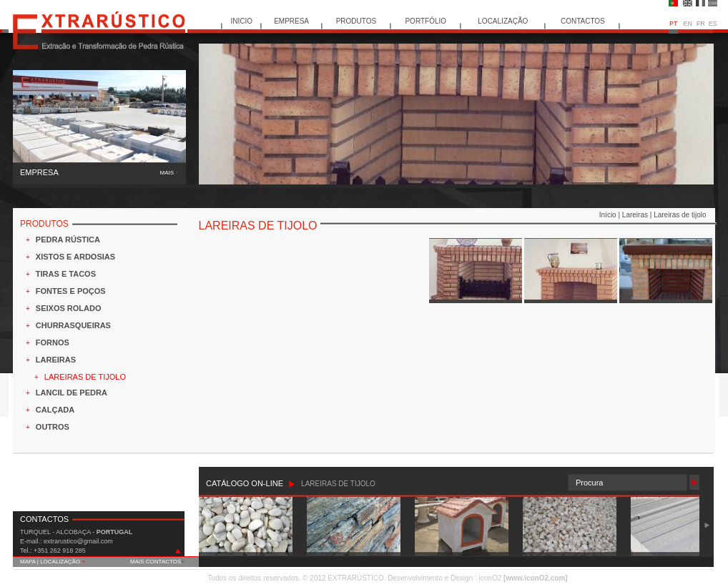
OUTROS (53, 427)
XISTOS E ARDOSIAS (75, 257)
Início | (611, 215)
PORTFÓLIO (426, 21)
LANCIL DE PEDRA (72, 393)
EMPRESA (291, 21)
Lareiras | (638, 215)
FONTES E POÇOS (71, 291)
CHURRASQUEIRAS (73, 325)
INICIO (242, 21)
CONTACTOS (583, 21)
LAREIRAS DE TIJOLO (85, 377)
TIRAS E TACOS (66, 274)
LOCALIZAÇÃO (503, 21)
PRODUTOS (356, 21)
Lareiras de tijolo (680, 215)
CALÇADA (55, 410)
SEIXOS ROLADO (69, 308)
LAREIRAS (56, 360)
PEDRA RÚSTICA (68, 240)
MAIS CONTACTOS (157, 562)
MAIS (169, 173)
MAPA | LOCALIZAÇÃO (53, 562)
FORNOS (53, 342)
